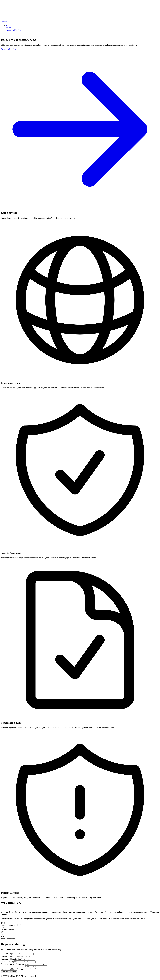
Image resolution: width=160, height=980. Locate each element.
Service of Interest (9, 964)
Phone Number (7, 962)
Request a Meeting (13, 30)
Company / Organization (12, 959)
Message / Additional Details (13, 970)
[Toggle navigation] (2, 35)
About (8, 28)
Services (9, 26)
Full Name (6, 954)
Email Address (8, 956)
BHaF (5, 21)
